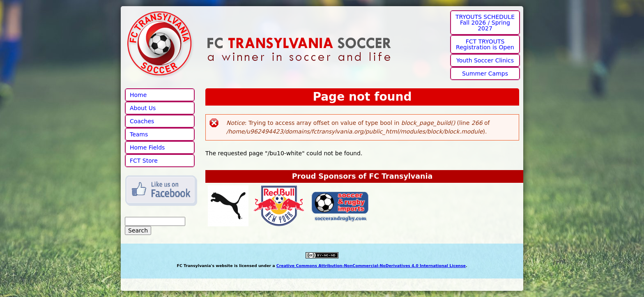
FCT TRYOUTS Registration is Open (485, 44)
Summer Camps (485, 74)
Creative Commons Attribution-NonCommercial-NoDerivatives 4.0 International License (371, 266)
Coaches (142, 121)
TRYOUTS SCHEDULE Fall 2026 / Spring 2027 (485, 23)
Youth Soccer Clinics (485, 60)
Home (138, 95)
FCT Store (144, 161)
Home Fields (147, 147)
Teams (139, 134)
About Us (143, 108)
